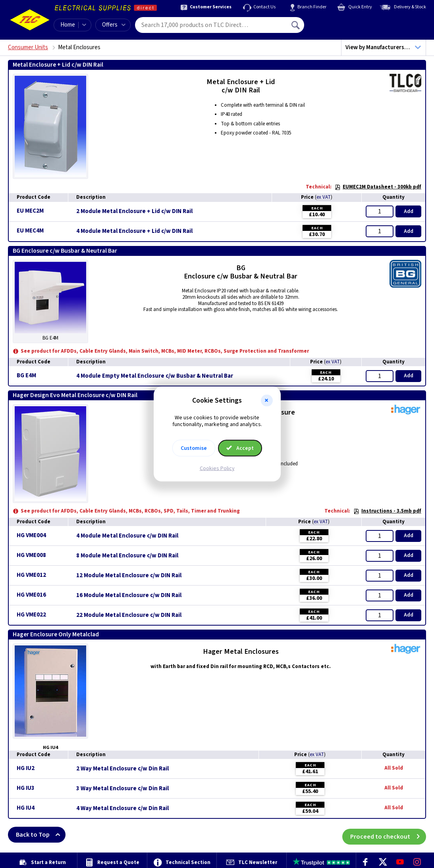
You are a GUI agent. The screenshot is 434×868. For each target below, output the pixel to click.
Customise (194, 448)
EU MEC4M (30, 231)
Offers (114, 25)
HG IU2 (26, 768)
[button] (267, 401)
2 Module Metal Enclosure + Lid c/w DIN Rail (134, 211)
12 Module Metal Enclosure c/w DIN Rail (129, 576)
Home (68, 25)
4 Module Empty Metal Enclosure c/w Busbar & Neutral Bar (155, 376)
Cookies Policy (217, 468)
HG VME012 (31, 575)
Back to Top (41, 835)
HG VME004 (31, 535)
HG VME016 (31, 595)
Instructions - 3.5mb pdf (387, 511)
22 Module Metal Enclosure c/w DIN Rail (129, 615)
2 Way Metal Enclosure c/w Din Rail (122, 769)
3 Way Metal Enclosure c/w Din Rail (122, 789)
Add (409, 211)
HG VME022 (31, 615)
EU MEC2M (30, 211)
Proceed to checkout (388, 835)
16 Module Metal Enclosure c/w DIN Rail (129, 595)
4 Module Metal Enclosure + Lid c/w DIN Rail (134, 231)
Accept (240, 448)
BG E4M (26, 375)
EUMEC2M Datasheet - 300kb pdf (378, 187)
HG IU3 (26, 788)
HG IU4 (26, 808)
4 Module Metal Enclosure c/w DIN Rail (127, 536)
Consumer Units (28, 47)
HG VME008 (31, 555)
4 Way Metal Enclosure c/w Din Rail (122, 808)
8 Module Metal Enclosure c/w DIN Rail (127, 556)
